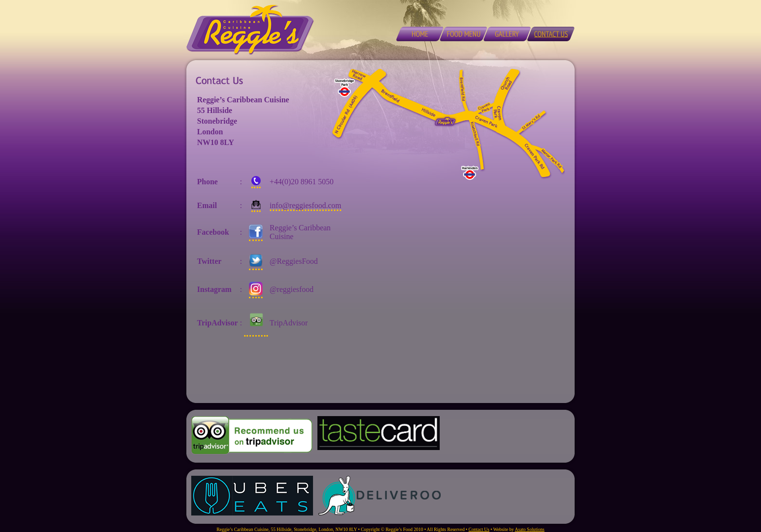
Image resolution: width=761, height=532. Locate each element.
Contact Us (479, 529)
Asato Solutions (530, 529)
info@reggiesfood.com (306, 205)
